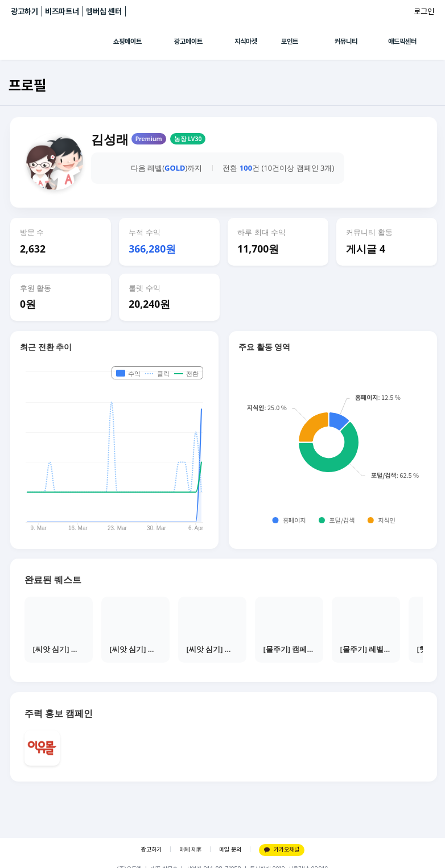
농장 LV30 (188, 139)
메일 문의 (230, 850)
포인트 (290, 42)
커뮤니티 (346, 42)
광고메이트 (188, 42)
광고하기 (24, 11)
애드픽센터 (402, 42)
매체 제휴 (190, 850)
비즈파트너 (62, 11)
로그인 (424, 11)
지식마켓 (246, 42)
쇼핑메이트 (127, 42)
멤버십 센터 (104, 11)
